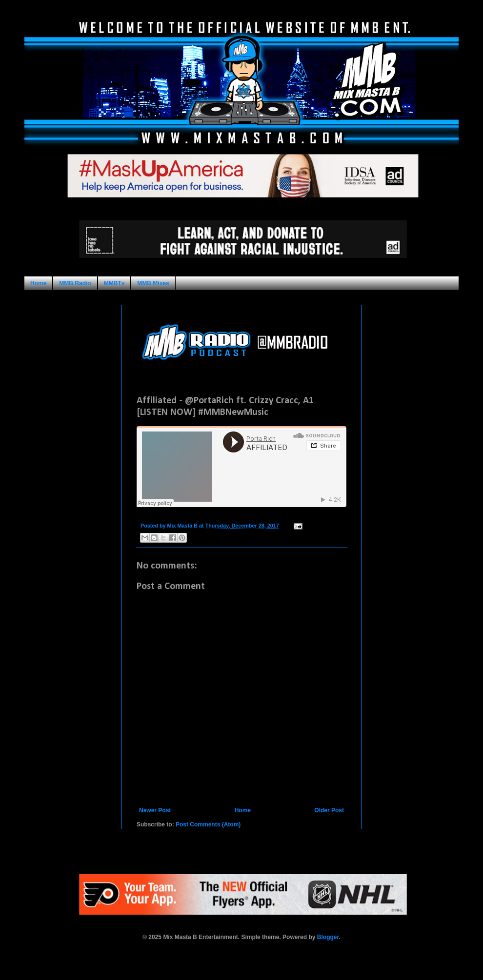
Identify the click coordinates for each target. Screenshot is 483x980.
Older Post (329, 810)
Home (38, 283)
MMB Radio (75, 283)
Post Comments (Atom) (208, 824)
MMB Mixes (153, 283)
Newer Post (155, 810)
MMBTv (114, 283)
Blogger (328, 937)
